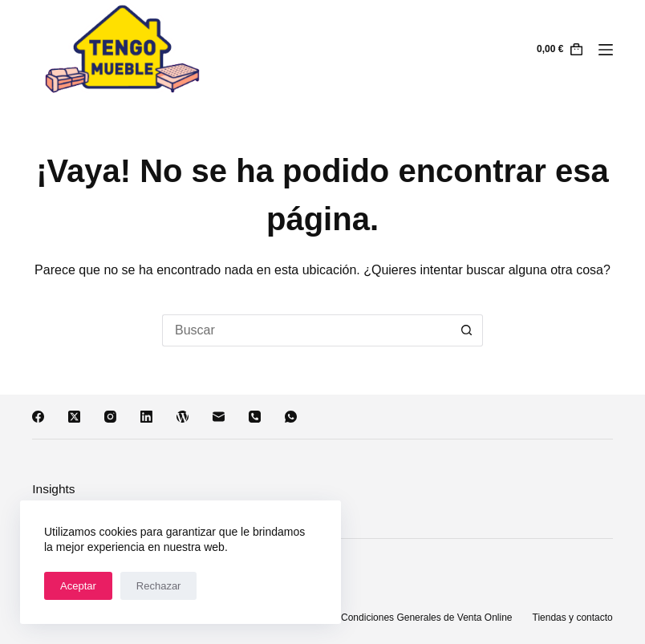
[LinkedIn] (146, 417)
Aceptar (78, 586)
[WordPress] (183, 417)
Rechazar (159, 586)
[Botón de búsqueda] (467, 330)
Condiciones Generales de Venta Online (426, 618)
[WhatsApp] (291, 417)
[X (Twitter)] (74, 417)
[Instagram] (110, 417)
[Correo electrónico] (219, 417)
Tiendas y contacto (573, 618)
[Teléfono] (255, 417)
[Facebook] (38, 417)
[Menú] (606, 50)
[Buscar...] (306, 330)
